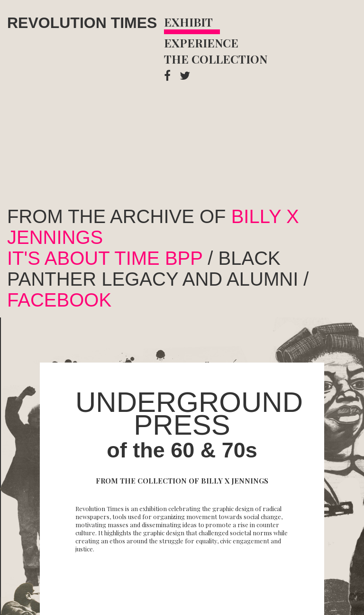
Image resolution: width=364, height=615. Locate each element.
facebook (59, 300)
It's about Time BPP (105, 258)
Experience (201, 43)
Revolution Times (82, 23)
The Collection (216, 59)
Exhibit (188, 22)
